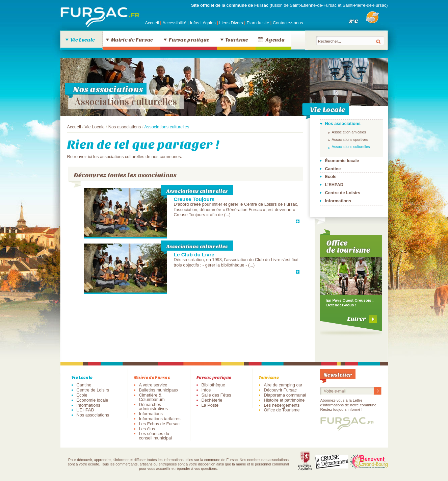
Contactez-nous (288, 23)
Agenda (275, 40)
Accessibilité (175, 23)
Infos (206, 390)
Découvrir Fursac (280, 390)
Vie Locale (83, 40)
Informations (338, 201)
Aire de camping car (283, 385)
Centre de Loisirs (343, 193)
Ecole (331, 176)
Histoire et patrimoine (284, 400)
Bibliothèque (213, 385)
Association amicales (349, 132)
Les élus (147, 429)
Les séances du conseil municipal (155, 436)
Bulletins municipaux (159, 390)
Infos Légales (203, 23)
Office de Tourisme (282, 410)
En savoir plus (279, 221)
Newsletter (338, 374)
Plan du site (258, 23)
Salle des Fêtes (216, 395)
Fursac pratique (189, 40)
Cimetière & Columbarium (152, 397)
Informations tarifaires (160, 419)
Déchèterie (212, 400)
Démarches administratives (153, 407)
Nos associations (125, 127)
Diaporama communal (285, 395)
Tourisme (237, 40)
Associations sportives (350, 140)
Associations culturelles (126, 102)
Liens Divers (231, 23)
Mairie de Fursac (132, 40)
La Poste (210, 405)
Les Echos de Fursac (159, 424)
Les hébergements (282, 405)
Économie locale (342, 161)
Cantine (333, 169)
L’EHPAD (334, 185)
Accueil (152, 23)
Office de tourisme (349, 246)
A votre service (153, 385)
